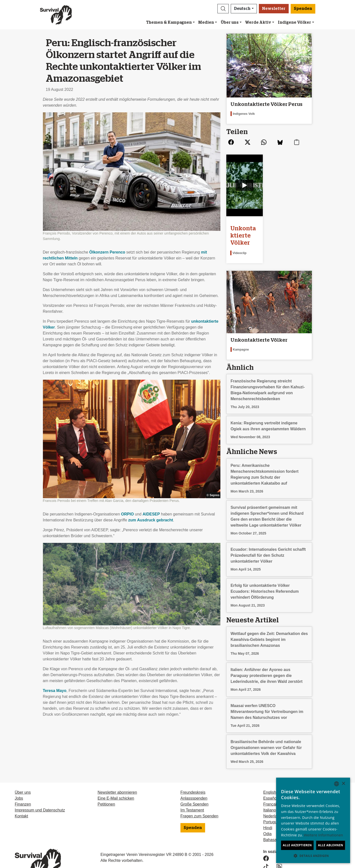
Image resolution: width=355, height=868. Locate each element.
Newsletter (274, 9)
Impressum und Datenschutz (40, 793)
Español (270, 781)
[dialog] (313, 820)
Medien (206, 22)
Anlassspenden (194, 781)
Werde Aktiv (258, 22)
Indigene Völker (294, 22)
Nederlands (273, 799)
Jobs (19, 781)
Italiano (270, 793)
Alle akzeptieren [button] (297, 845)
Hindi (268, 810)
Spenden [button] (303, 9)
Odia (267, 816)
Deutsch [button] (242, 9)
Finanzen (23, 787)
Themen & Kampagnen (169, 22)
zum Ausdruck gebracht (151, 520)
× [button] (343, 784)
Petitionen (106, 787)
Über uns (230, 22)
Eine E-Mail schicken (116, 781)
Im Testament (192, 793)
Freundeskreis (193, 775)
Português (272, 804)
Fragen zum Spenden (199, 799)
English (270, 775)
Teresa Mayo (55, 691)
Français (271, 787)
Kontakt (21, 799)
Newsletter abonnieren (117, 775)
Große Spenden (195, 787)
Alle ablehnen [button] (331, 845)
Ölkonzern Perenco (107, 252)
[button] (223, 9)
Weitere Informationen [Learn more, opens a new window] (324, 835)
